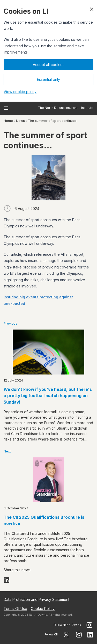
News (20, 121)
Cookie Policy (43, 609)
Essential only (48, 79)
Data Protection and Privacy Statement (36, 599)
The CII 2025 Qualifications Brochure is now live (44, 521)
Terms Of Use (15, 609)
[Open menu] (6, 108)
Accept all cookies (49, 65)
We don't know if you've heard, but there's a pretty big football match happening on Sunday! (48, 396)
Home (8, 121)
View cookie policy (20, 92)
